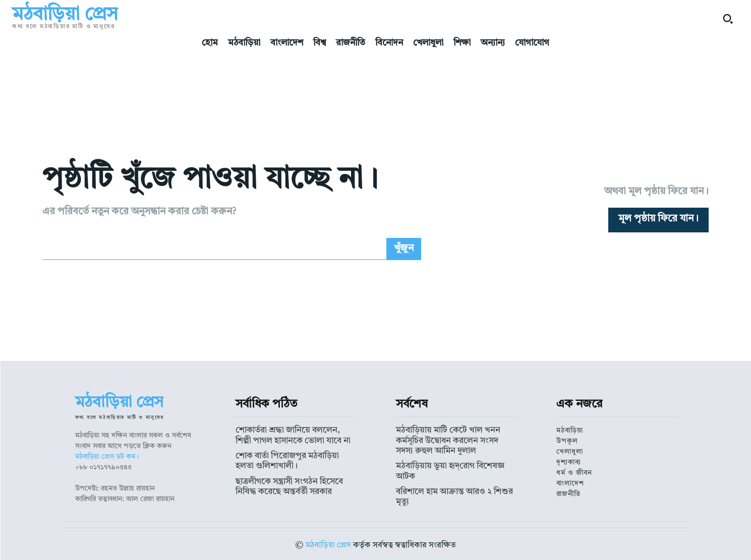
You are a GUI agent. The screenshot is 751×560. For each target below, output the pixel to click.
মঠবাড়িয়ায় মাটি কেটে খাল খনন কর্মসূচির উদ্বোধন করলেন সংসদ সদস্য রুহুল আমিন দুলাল (452, 439)
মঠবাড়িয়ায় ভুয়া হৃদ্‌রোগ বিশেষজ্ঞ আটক (449, 462)
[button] (728, 19)
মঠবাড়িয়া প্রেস (328, 543)
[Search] (404, 249)
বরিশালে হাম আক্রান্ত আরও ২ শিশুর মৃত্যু (450, 477)
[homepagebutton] (658, 220)
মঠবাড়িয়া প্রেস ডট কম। (107, 457)
